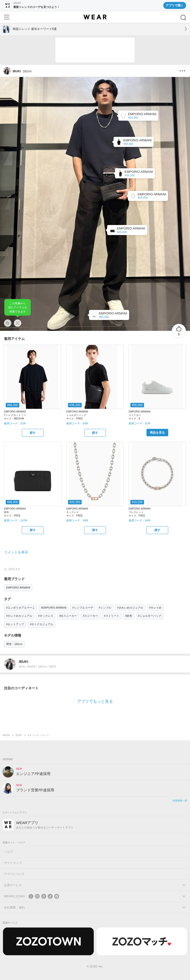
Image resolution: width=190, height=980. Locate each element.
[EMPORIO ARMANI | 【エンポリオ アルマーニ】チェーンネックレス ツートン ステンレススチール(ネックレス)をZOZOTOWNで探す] (95, 530)
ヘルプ (8, 852)
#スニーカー (90, 616)
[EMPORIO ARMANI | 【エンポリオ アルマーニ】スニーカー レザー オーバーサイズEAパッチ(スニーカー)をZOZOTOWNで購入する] (157, 433)
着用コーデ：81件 (140, 423)
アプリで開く (175, 5)
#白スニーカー (68, 616)
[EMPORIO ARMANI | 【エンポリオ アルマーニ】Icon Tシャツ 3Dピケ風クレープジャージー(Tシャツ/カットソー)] (134, 142)
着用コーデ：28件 (77, 520)
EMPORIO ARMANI (18, 588)
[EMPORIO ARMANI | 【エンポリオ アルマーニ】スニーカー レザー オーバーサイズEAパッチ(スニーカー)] (109, 315)
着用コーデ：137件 (16, 520)
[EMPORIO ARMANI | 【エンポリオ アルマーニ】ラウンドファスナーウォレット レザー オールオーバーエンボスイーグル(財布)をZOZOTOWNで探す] (33, 530)
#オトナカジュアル (42, 624)
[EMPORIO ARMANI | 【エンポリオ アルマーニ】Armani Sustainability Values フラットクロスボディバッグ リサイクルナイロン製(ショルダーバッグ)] (135, 173)
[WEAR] (95, 17)
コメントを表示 (16, 552)
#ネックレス (46, 616)
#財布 (129, 616)
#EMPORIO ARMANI (54, 608)
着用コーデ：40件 (140, 520)
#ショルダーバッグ (150, 616)
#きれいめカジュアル (130, 608)
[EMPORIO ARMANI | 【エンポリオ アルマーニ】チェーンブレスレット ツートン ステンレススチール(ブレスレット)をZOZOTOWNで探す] (157, 530)
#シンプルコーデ (83, 608)
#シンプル (105, 608)
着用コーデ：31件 (15, 423)
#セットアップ (15, 624)
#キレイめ (155, 608)
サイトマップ (13, 863)
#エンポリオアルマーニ (21, 608)
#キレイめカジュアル (19, 616)
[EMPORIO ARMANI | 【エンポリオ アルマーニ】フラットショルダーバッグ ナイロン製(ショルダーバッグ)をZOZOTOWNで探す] (95, 433)
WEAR (6, 735)
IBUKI (19, 735)
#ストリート (112, 616)
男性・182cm (14, 644)
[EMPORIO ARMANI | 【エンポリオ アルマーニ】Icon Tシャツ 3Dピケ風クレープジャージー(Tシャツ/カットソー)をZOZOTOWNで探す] (33, 433)
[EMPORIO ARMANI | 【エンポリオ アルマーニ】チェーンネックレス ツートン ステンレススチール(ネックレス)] (138, 116)
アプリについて (14, 874)
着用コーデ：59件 (77, 423)
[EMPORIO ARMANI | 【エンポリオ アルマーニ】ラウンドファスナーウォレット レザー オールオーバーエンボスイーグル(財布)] (127, 230)
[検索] (183, 18)
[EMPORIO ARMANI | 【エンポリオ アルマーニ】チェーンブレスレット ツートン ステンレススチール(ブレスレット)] (148, 196)
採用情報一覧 (180, 801)
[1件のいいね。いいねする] (179, 331)
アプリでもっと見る (95, 701)
